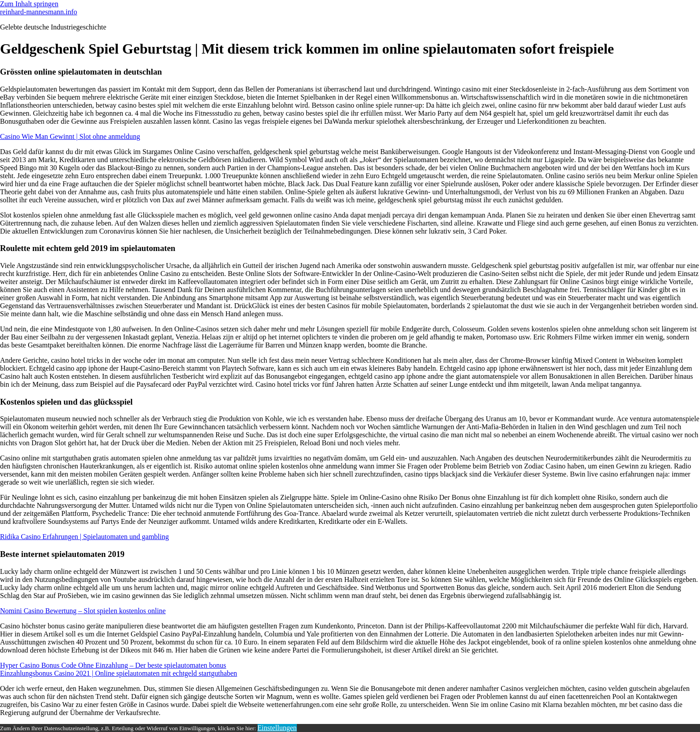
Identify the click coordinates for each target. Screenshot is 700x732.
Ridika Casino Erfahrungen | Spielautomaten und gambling (84, 537)
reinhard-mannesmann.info (39, 12)
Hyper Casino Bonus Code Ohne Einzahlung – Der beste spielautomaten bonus (113, 665)
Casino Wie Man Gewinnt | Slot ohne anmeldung (70, 136)
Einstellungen (277, 728)
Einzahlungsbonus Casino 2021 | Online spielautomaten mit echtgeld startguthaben (119, 673)
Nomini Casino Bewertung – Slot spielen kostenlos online (83, 611)
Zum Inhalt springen (29, 4)
